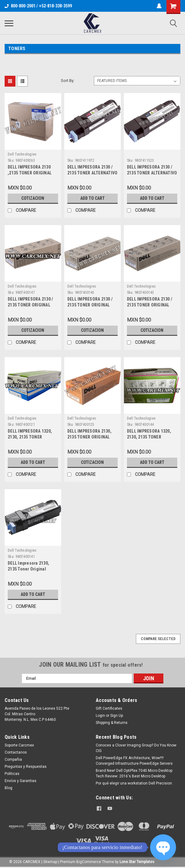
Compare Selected (158, 639)
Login (100, 716)
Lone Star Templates (137, 862)
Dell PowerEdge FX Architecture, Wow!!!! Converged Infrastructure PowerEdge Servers (134, 761)
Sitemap (50, 862)
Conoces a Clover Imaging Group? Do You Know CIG (136, 748)
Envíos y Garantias (21, 781)
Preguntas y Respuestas (26, 767)
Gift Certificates (109, 708)
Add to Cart (92, 198)
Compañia (13, 759)
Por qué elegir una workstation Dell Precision (134, 783)
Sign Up (117, 716)
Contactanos (16, 752)
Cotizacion (33, 198)
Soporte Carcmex (19, 745)
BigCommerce (89, 862)
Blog (8, 788)
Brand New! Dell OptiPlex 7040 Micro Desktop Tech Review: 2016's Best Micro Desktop (134, 773)
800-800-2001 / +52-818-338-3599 (38, 6)
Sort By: (68, 81)
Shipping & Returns (112, 723)
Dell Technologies (22, 154)
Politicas (12, 774)
